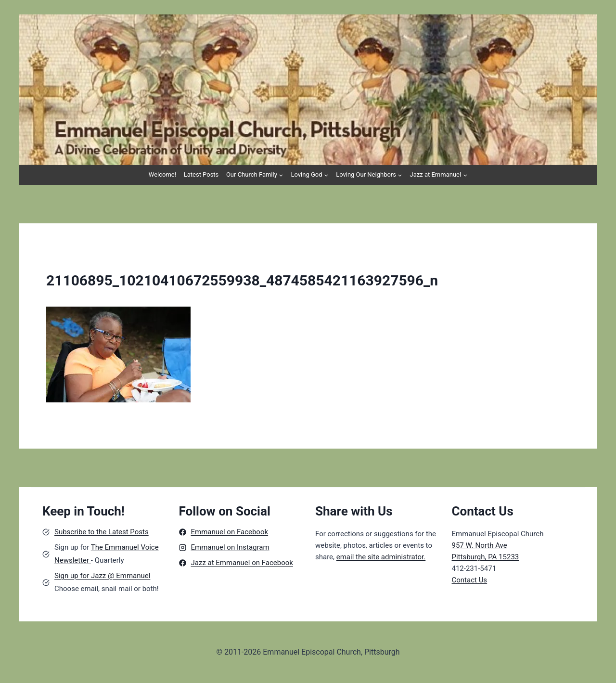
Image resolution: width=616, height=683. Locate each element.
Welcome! (162, 174)
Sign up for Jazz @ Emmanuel (102, 576)
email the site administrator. (381, 557)
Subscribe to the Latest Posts (102, 532)
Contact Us (470, 580)
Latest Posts (201, 174)
